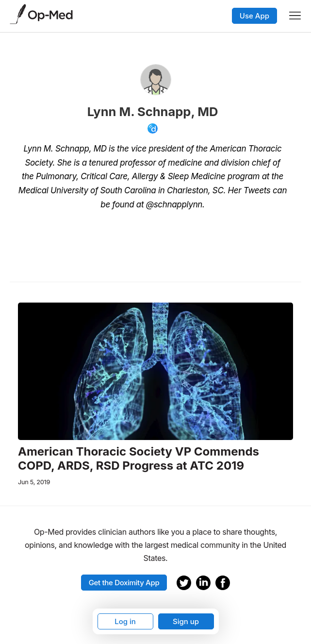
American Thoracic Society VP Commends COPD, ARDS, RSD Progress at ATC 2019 (139, 459)
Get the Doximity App (124, 583)
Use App (254, 16)
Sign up (186, 621)
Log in (125, 621)
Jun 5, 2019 (34, 482)
